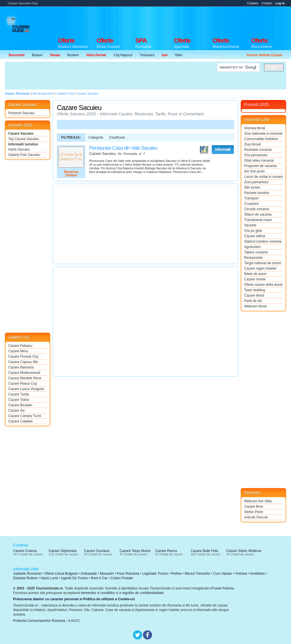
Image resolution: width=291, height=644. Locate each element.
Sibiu (179, 55)
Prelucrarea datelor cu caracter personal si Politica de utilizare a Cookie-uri (74, 599)
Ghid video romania (259, 161)
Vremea (241, 574)
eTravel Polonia (222, 588)
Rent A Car (99, 578)
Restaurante (253, 258)
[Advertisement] (183, 20)
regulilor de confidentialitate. (143, 593)
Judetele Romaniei (27, 574)
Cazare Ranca (166, 551)
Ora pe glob (253, 231)
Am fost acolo (254, 171)
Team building (255, 290)
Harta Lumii (49, 578)
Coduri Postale (122, 578)
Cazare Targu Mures (135, 551)
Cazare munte (255, 279)
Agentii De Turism (75, 578)
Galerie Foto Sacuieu (24, 155)
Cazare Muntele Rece (25, 378)
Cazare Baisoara (21, 367)
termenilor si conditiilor (98, 593)
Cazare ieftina (255, 236)
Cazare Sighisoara (63, 551)
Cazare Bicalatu (20, 405)
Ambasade (89, 574)
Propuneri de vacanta (260, 166)
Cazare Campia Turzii (25, 416)
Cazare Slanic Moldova (244, 551)
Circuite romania (256, 209)
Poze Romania (128, 574)
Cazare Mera (18, 351)
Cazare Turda (19, 394)
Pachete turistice (257, 193)
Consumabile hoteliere (261, 139)
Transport (251, 198)
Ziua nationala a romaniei (263, 134)
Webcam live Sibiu (258, 501)
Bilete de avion (255, 274)
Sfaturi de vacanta (258, 214)
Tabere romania (256, 252)
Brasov (37, 55)
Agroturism (252, 247)
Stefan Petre (254, 512)
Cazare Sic (17, 410)
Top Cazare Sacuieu (24, 139)
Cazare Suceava (97, 551)
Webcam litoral (255, 306)
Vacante (250, 225)
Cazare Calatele (20, 421)
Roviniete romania (258, 150)
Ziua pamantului (256, 182)
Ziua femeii (252, 144)
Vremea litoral (255, 128)
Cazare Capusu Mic (23, 362)
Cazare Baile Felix (204, 551)
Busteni (73, 55)
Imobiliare (257, 574)
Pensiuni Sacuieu (21, 113)
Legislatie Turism (155, 574)
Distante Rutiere (25, 578)
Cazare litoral (254, 295)
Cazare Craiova (25, 551)
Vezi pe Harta (204, 150)
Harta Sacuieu (19, 149)
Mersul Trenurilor (198, 574)
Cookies (253, 3)
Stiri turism (252, 187)
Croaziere (251, 204)
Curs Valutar (223, 574)
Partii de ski (253, 301)
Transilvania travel (258, 220)
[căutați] (238, 67)
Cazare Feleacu (20, 346)
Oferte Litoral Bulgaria (61, 574)
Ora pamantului (256, 155)
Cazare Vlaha (19, 400)
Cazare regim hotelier (260, 268)
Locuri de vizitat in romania (263, 177)
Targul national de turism (263, 263)
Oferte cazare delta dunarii (263, 285)
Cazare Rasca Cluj (22, 384)
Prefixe (176, 574)
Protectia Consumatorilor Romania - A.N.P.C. (47, 621)
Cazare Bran (254, 507)
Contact (267, 3)
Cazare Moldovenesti (24, 373)
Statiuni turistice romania (263, 241)
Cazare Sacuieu (21, 134)
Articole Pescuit (256, 517)
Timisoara (147, 55)
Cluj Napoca (123, 55)
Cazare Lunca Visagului (26, 389)
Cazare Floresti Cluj (23, 357)
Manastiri (107, 574)
